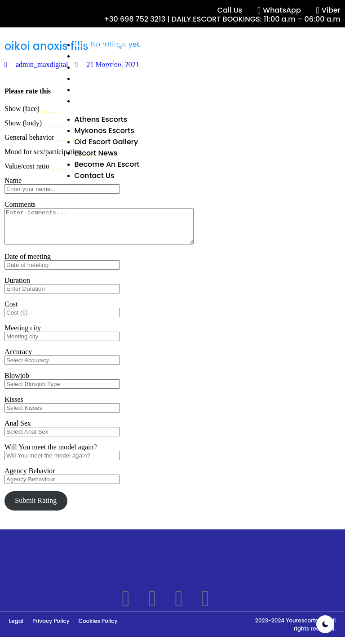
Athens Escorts (101, 45)
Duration (17, 287)
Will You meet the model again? (51, 454)
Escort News (96, 78)
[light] (325, 624)
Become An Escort (107, 90)
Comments (20, 204)
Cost (11, 311)
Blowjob (17, 382)
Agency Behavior (30, 477)
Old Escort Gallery (106, 67)
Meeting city (23, 335)
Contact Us (95, 101)
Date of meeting (28, 263)
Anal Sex (18, 430)
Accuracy (18, 358)
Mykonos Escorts (104, 56)
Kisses (14, 406)
